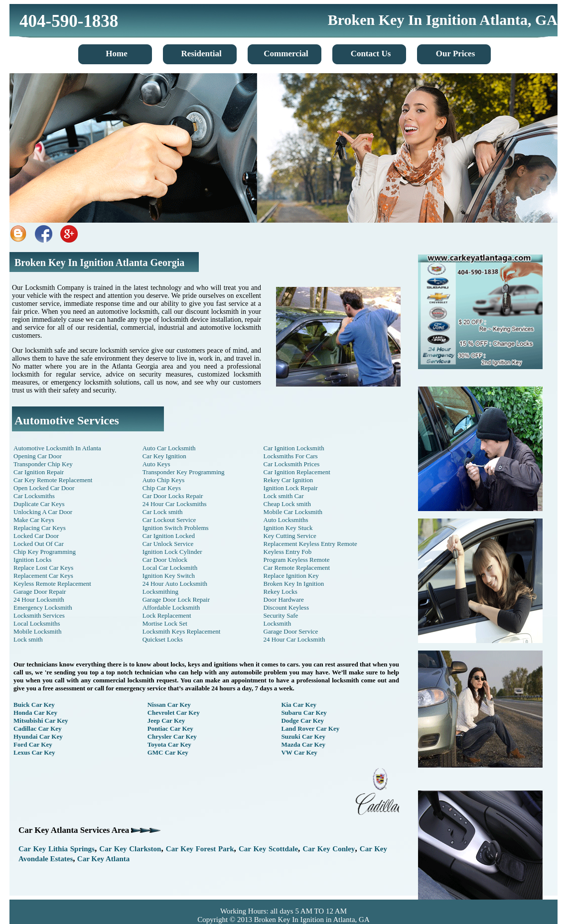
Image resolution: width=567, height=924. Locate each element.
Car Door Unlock (165, 560)
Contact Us (371, 54)
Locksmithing (160, 592)
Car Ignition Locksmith (294, 448)
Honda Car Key (35, 713)
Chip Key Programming (45, 552)
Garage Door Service (291, 631)
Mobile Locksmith (37, 631)
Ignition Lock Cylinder (172, 552)
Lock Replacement (167, 615)
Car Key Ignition (164, 456)
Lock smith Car (284, 496)
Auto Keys (156, 464)
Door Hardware (284, 599)
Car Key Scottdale (268, 849)
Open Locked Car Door (44, 488)
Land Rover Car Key (310, 728)
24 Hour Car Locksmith (294, 639)
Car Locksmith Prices (292, 464)
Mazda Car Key (303, 744)
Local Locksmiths (37, 623)
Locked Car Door (36, 536)
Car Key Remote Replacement (53, 480)
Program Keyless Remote (297, 560)
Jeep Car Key (166, 721)
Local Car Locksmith (170, 568)
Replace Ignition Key (291, 576)
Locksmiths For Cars (291, 456)
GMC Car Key (168, 752)
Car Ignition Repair (39, 472)
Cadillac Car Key (38, 728)
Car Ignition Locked (169, 536)
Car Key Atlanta (104, 859)
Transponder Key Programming (184, 472)
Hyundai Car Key (38, 736)
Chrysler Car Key (172, 736)
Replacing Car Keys (40, 528)
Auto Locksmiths (286, 520)
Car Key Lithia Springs (57, 849)
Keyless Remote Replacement (52, 584)
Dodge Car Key (302, 721)
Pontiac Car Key (170, 728)
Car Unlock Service (168, 544)
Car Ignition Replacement (297, 472)
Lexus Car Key (34, 752)
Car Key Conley (329, 849)
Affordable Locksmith (171, 607)
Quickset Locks (163, 639)
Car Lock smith (163, 512)
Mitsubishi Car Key (41, 721)
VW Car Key (299, 752)
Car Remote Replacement (297, 568)
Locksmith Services (39, 615)
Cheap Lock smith (287, 504)
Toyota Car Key (169, 744)
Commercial (286, 54)
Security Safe (281, 615)
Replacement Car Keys (43, 576)
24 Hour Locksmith (39, 599)
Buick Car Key (34, 705)
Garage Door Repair (40, 592)
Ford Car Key (33, 744)
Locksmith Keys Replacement (182, 631)
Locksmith (278, 623)
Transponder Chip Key (43, 464)
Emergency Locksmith (43, 607)
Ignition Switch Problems (176, 528)
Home (116, 54)
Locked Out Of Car (39, 544)
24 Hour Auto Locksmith (175, 584)
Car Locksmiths (34, 496)
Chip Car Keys (162, 488)
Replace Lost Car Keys (43, 568)
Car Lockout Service (169, 520)
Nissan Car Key (169, 705)
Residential (201, 54)
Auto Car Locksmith (169, 448)
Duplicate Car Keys (39, 504)
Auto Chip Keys (164, 480)
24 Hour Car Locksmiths (175, 504)
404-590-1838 (69, 21)
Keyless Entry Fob (288, 552)
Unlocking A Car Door (43, 512)
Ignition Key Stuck (288, 528)
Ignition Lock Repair (291, 488)
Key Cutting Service (290, 536)
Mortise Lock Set (165, 623)
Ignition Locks (32, 560)
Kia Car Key (299, 705)
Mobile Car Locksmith (293, 512)
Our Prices (456, 54)
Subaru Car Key (304, 713)
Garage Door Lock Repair (176, 599)
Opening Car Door (38, 456)
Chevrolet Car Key (174, 713)
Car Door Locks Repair (173, 496)
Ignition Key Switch (169, 576)
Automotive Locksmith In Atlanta (57, 448)
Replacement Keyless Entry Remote (310, 544)
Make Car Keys (34, 520)
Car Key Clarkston (130, 849)
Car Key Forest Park (200, 849)
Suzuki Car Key (303, 736)
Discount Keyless (286, 607)
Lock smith (28, 639)
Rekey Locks (281, 592)
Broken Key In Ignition (294, 584)
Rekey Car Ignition (288, 480)
